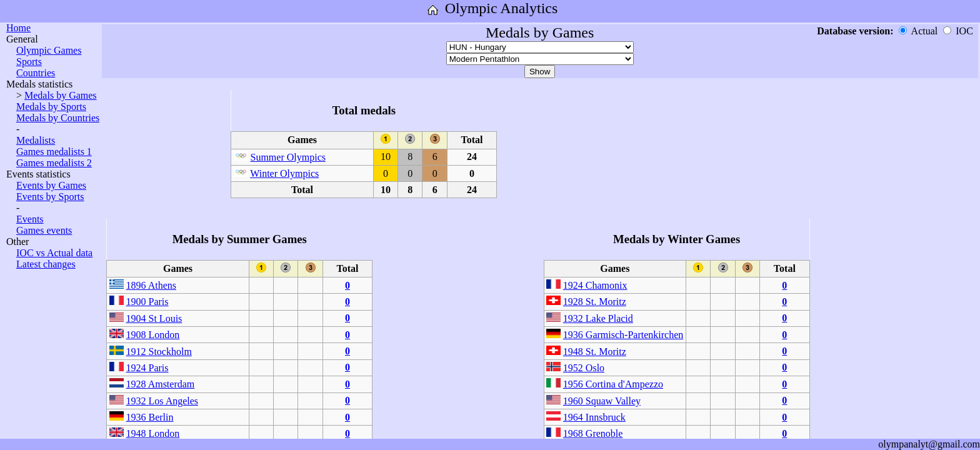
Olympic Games (49, 50)
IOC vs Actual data (54, 253)
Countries (36, 73)
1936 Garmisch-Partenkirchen (623, 335)
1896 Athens (151, 285)
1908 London (153, 335)
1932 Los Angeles (162, 401)
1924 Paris (147, 368)
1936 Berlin (150, 417)
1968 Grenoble (593, 433)
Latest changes (46, 264)
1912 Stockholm (159, 352)
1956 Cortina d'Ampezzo (613, 384)
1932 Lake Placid (598, 318)
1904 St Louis (154, 318)
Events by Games (51, 185)
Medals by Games (61, 95)
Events (30, 219)
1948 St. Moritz (595, 352)
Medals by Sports (51, 107)
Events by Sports (50, 197)
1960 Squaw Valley (602, 401)
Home (18, 28)
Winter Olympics (284, 173)
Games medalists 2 (54, 163)
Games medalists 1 (54, 152)
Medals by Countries (58, 118)
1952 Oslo (584, 368)
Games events (44, 230)
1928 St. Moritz (595, 302)
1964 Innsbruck (594, 417)
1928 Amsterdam (161, 384)
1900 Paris (147, 302)
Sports (29, 62)
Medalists (36, 140)
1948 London (153, 433)
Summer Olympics (288, 157)
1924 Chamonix (595, 285)
